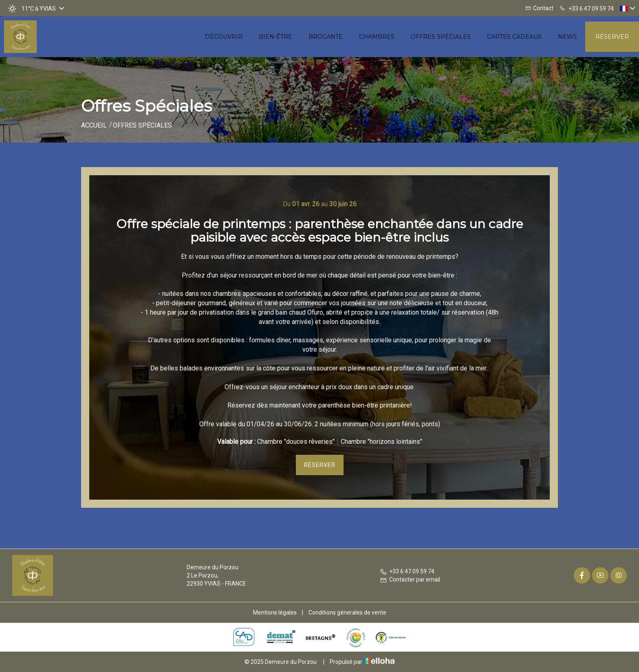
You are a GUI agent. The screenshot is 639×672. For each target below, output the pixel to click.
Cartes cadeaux (514, 37)
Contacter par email (410, 579)
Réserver (612, 37)
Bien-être (275, 37)
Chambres (377, 37)
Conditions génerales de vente (347, 613)
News (567, 37)
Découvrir (224, 37)
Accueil (94, 125)
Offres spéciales (441, 37)
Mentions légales (275, 613)
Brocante (326, 37)
